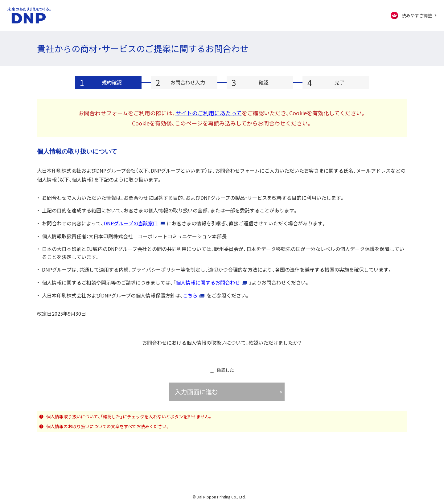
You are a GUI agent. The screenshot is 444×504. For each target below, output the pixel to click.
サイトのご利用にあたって (209, 113)
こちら (190, 295)
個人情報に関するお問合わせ (208, 282)
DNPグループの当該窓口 (131, 223)
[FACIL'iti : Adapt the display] (414, 15)
